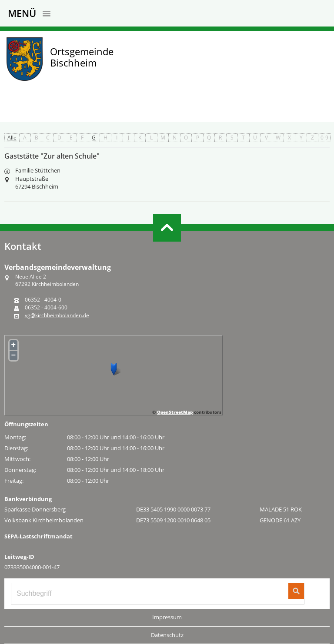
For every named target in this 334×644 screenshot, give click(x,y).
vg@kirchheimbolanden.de (57, 315)
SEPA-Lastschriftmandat (38, 536)
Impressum (167, 617)
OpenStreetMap (175, 412)
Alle (12, 138)
